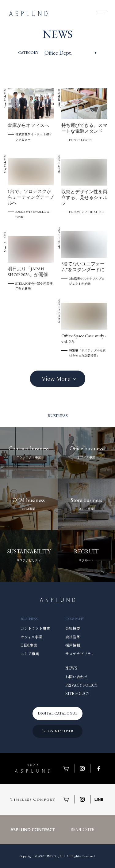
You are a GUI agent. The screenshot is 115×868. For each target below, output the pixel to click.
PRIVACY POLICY (81, 685)
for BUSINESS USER (58, 731)
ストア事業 (30, 654)
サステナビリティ (80, 654)
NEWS (71, 668)
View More (56, 379)
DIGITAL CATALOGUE (57, 713)
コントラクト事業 (35, 628)
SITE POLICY (77, 693)
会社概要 (73, 628)
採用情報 (73, 645)
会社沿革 (73, 637)
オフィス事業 (31, 637)
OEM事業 (29, 645)
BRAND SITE (82, 829)
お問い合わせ (76, 676)
